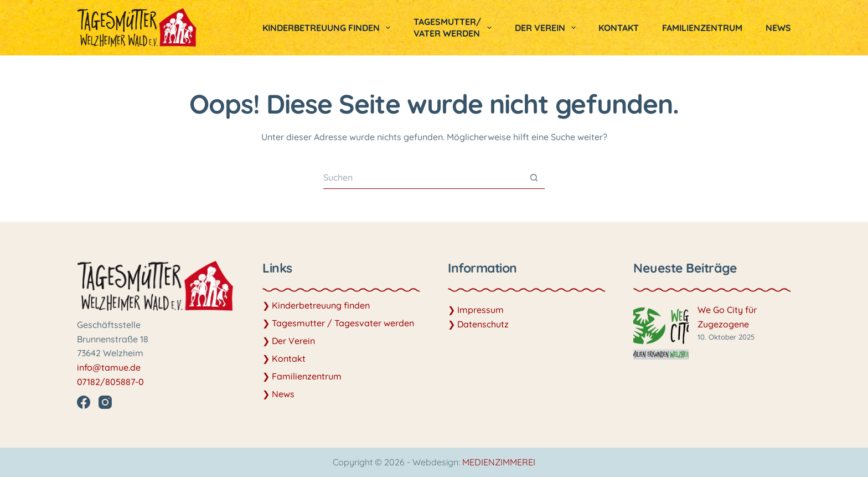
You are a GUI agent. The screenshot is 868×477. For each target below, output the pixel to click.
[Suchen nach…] (423, 178)
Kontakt (619, 28)
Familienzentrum (702, 28)
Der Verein (547, 28)
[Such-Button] (534, 178)
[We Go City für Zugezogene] (661, 334)
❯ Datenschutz (478, 324)
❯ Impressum (476, 310)
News (778, 28)
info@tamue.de (109, 367)
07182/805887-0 (110, 382)
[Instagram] (105, 402)
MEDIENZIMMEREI (499, 462)
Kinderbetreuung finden (329, 28)
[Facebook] (84, 402)
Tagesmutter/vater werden (455, 27)
